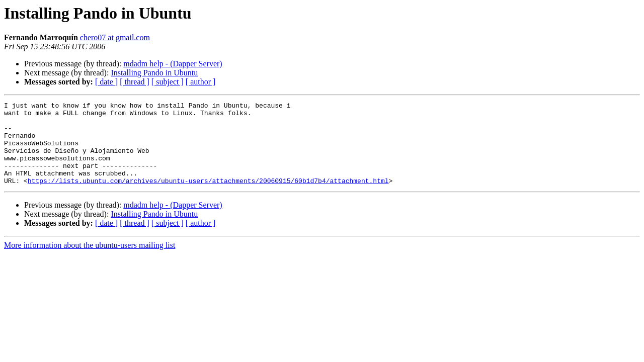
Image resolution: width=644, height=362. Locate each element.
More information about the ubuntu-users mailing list (90, 262)
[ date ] (106, 82)
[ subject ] (168, 82)
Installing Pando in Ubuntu (154, 73)
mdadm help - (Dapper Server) (173, 64)
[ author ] (201, 82)
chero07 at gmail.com (115, 37)
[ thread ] (135, 82)
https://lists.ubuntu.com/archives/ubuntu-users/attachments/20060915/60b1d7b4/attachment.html (208, 197)
